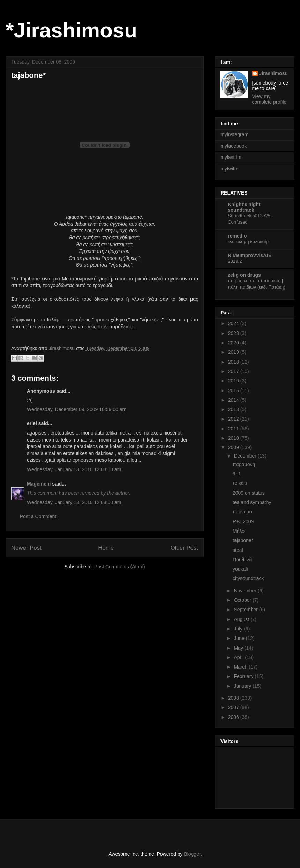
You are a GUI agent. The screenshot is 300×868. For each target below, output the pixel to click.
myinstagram (234, 134)
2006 (234, 717)
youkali (240, 569)
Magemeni (39, 484)
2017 (234, 371)
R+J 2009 (243, 521)
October (243, 600)
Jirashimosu (273, 73)
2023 (234, 333)
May (239, 648)
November (246, 591)
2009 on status (249, 493)
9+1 (237, 474)
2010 (234, 438)
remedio (237, 236)
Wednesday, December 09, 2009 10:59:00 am (77, 409)
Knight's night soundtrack (244, 207)
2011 (234, 429)
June (240, 638)
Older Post (184, 548)
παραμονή (244, 464)
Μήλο (239, 531)
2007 (234, 707)
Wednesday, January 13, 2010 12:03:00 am (74, 469)
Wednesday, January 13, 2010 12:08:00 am (74, 502)
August (242, 619)
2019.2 (235, 261)
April (239, 657)
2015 (234, 391)
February (244, 676)
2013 (234, 409)
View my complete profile (269, 99)
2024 (234, 323)
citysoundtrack (248, 578)
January (243, 686)
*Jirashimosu (71, 30)
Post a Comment (38, 516)
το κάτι (240, 483)
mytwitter (230, 169)
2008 (234, 698)
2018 (234, 362)
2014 (234, 400)
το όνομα (242, 512)
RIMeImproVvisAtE (250, 255)
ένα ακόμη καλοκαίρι (249, 242)
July (239, 629)
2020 (234, 343)
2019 (234, 352)
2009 (234, 447)
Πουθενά (242, 560)
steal (238, 550)
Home (106, 548)
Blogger (192, 854)
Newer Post (26, 548)
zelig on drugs (244, 275)
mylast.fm (231, 157)
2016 (234, 381)
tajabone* (243, 540)
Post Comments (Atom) (119, 567)
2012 (234, 419)
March (241, 667)
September (246, 610)
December (246, 456)
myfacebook (234, 146)
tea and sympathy (252, 502)
